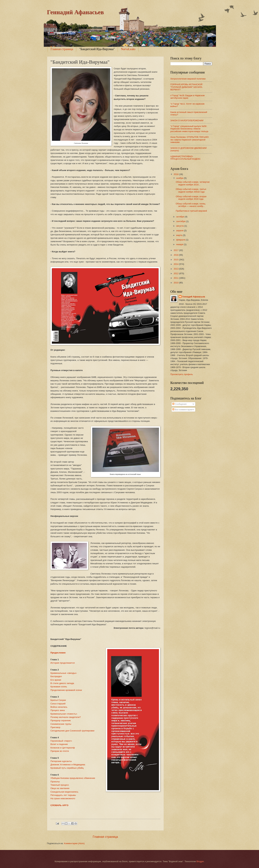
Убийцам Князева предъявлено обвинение (73, 778)
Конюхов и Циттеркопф (63, 748)
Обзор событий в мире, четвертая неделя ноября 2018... (193, 183)
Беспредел (56, 676)
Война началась (59, 707)
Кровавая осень (59, 687)
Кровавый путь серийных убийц (67, 768)
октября (181, 217)
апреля (180, 231)
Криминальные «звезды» (64, 673)
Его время (56, 680)
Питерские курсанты (61, 761)
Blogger (200, 861)
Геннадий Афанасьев (75, 12)
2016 (176, 255)
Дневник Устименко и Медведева (68, 765)
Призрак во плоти (60, 751)
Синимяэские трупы (61, 724)
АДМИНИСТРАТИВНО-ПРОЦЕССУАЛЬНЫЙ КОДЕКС (186, 158)
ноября (180, 178)
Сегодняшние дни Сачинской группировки (72, 731)
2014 (176, 264)
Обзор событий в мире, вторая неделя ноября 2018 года (191, 198)
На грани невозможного (63, 798)
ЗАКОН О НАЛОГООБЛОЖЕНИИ (187, 120)
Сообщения (179, 404)
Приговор (55, 727)
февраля (181, 240)
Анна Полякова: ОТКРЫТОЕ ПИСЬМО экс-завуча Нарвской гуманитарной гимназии (190, 140)
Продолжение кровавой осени (66, 690)
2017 (176, 250)
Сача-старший (58, 704)
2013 (176, 269)
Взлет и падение (59, 744)
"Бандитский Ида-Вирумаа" (97, 49)
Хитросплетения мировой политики (188, 79)
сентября (181, 221)
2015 (176, 260)
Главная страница (62, 49)
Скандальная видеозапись (64, 792)
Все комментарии (182, 410)
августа (180, 226)
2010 (176, 283)
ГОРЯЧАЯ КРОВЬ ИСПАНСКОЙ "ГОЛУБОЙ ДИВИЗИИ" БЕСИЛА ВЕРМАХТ (186, 87)
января (180, 244)
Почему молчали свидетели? (66, 717)
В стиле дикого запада (62, 683)
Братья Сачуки (58, 700)
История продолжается (63, 663)
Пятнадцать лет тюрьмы (63, 795)
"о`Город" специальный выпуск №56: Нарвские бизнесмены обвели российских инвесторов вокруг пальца (189, 129)
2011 (176, 278)
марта (180, 235)
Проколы (55, 782)
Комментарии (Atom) (74, 843)
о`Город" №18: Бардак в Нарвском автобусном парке (188, 97)
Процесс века (58, 710)
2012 (176, 273)
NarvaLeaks (128, 49)
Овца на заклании (60, 788)
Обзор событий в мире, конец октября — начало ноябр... (191, 205)
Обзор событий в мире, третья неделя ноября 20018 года (191, 190)
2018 (176, 174)
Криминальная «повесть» (64, 714)
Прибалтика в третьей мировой (191, 211)
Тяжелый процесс (60, 785)
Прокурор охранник (61, 720)
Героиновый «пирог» (61, 741)
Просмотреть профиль (182, 374)
